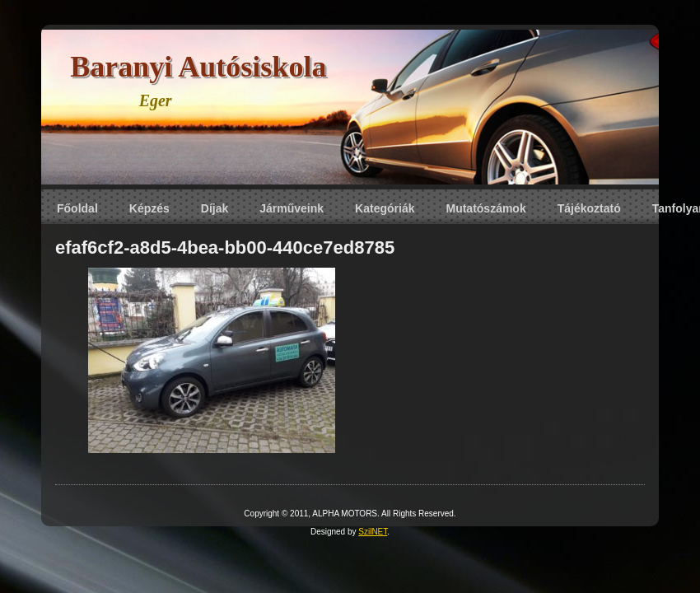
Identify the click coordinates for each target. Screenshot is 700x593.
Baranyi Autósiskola (198, 67)
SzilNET (373, 532)
